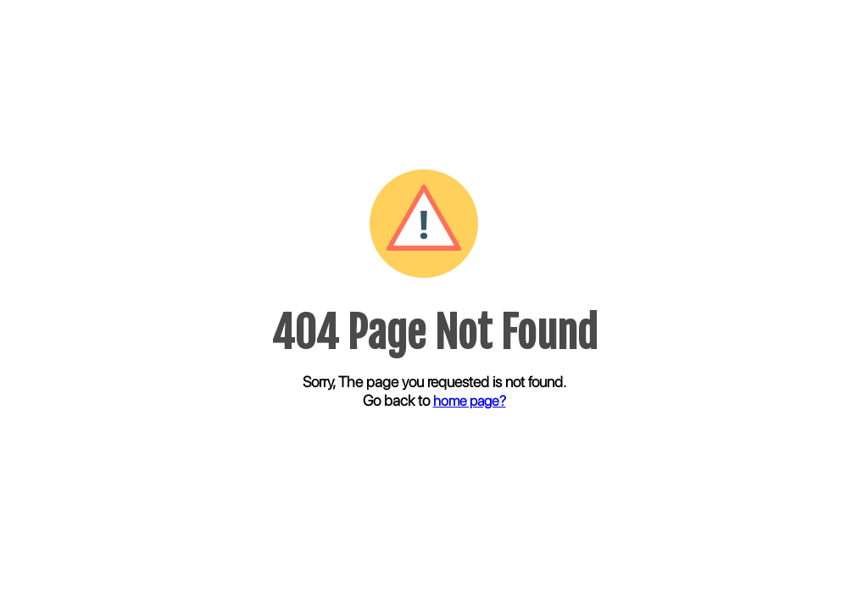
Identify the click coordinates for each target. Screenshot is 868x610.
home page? (470, 401)
